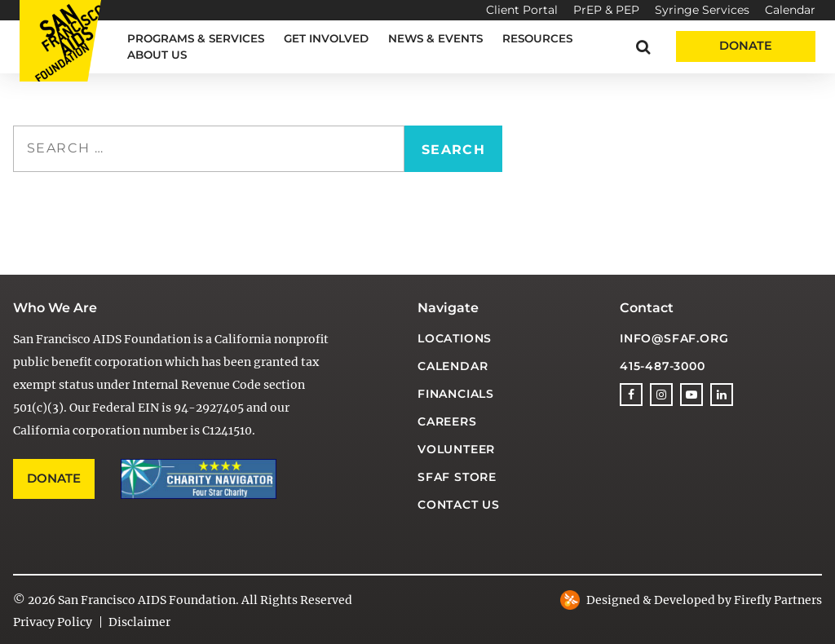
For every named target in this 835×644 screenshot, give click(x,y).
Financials (456, 394)
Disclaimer (139, 622)
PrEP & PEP (606, 10)
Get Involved (326, 38)
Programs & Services (196, 38)
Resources (537, 38)
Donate (746, 46)
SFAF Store (457, 477)
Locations (455, 338)
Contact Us (459, 505)
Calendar (790, 10)
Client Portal (522, 10)
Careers (447, 421)
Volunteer (456, 449)
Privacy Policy (53, 622)
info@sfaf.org (674, 338)
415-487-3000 (663, 366)
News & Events (435, 38)
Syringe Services (702, 10)
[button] (643, 47)
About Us (157, 55)
